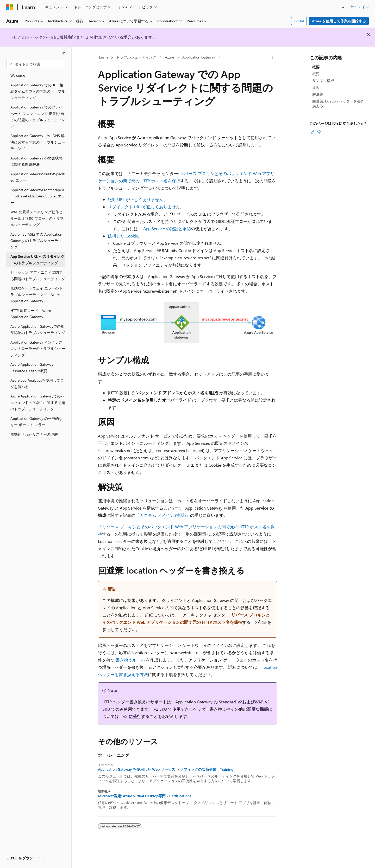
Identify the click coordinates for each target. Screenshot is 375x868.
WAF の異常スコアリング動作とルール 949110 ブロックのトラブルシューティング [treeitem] (37, 218)
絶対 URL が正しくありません (136, 199)
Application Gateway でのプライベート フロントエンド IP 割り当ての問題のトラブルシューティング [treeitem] (38, 117)
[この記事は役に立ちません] (319, 132)
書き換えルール (130, 660)
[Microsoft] (10, 7)
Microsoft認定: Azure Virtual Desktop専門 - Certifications (145, 796)
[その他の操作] (273, 57)
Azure (169, 57)
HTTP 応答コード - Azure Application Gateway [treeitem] (31, 314)
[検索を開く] (343, 7)
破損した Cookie (123, 236)
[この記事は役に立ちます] (313, 132)
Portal (299, 21)
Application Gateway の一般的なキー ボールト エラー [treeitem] (36, 422)
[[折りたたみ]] (64, 53)
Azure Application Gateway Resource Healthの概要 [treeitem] (32, 368)
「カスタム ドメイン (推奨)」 (163, 515)
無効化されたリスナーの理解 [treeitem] (34, 434)
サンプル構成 (323, 81)
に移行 (135, 716)
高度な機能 (258, 709)
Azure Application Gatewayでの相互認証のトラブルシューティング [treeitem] (38, 330)
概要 (316, 67)
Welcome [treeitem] (18, 75)
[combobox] (36, 64)
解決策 (318, 94)
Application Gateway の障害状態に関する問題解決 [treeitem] (36, 161)
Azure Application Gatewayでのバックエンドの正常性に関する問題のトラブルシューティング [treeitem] (38, 402)
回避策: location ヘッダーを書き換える (338, 103)
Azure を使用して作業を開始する (339, 21)
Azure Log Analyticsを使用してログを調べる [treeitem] (37, 383)
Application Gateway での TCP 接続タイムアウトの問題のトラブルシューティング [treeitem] (38, 91)
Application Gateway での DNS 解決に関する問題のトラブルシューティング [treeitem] (38, 142)
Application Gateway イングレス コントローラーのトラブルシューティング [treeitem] (38, 349)
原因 (316, 88)
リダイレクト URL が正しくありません (144, 207)
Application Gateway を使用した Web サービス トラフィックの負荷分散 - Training (166, 769)
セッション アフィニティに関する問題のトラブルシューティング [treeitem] (38, 275)
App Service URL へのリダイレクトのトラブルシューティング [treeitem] (37, 260)
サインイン (360, 7)
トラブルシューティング (136, 57)
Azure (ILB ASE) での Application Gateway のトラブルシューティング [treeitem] (36, 241)
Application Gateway (199, 57)
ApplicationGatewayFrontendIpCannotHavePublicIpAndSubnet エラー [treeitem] (38, 196)
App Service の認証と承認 (167, 229)
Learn (103, 57)
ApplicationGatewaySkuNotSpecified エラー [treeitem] (37, 177)
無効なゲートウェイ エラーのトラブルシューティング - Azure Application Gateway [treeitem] (36, 294)
